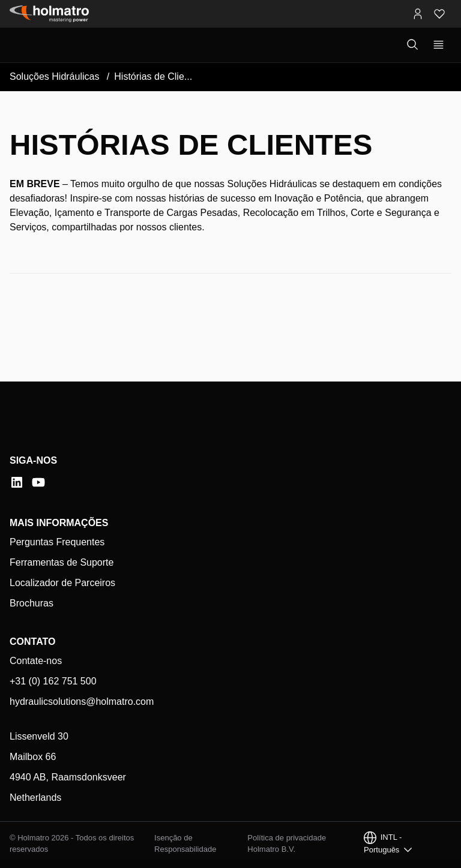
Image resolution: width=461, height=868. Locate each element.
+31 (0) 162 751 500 (53, 681)
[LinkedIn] (17, 482)
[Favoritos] (439, 14)
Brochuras (32, 603)
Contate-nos (36, 661)
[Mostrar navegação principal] (438, 45)
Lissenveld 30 (39, 736)
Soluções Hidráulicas (54, 76)
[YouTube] (38, 482)
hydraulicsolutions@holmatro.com (82, 702)
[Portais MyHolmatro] (418, 14)
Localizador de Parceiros (62, 583)
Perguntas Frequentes (57, 542)
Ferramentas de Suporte (62, 562)
